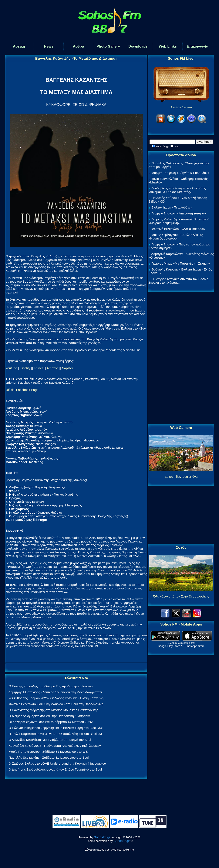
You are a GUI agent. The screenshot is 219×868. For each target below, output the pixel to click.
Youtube (11, 368)
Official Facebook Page (22, 390)
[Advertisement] (181, 358)
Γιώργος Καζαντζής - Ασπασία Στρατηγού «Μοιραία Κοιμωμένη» (179, 221)
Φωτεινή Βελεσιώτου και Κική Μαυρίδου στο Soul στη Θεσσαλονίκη (56, 704)
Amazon (53, 368)
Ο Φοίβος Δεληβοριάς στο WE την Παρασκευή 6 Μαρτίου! (49, 716)
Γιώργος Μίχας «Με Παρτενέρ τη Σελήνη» (181, 263)
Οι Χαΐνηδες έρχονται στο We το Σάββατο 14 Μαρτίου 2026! (51, 722)
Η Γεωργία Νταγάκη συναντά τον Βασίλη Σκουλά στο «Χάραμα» (178, 281)
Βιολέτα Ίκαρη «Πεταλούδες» (172, 207)
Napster (68, 368)
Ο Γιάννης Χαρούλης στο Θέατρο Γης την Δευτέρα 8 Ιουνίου (50, 686)
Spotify (26, 368)
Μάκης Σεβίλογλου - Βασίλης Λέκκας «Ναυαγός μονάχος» (176, 237)
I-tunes (39, 368)
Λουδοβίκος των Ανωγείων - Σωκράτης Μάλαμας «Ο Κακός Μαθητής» (177, 190)
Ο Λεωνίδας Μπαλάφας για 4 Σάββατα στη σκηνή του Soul (50, 740)
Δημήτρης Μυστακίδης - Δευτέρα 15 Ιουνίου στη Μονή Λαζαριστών (55, 692)
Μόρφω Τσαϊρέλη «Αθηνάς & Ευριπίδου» (180, 173)
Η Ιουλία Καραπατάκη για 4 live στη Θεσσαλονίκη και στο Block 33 (55, 734)
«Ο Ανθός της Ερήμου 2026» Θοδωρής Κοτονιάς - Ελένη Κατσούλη (56, 698)
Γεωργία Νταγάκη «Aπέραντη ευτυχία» (179, 213)
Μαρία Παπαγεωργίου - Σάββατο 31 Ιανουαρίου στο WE (48, 752)
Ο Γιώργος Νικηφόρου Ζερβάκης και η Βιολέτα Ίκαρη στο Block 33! (56, 728)
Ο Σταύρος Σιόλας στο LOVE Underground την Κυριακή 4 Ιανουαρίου (57, 763)
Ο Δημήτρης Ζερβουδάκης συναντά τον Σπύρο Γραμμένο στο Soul (55, 769)
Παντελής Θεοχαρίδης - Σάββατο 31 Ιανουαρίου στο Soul (49, 757)
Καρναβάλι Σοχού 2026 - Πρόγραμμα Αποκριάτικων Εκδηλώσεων (55, 746)
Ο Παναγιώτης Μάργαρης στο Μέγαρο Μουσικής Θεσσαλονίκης (53, 710)
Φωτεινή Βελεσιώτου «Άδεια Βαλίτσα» (178, 229)
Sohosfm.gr (102, 837)
